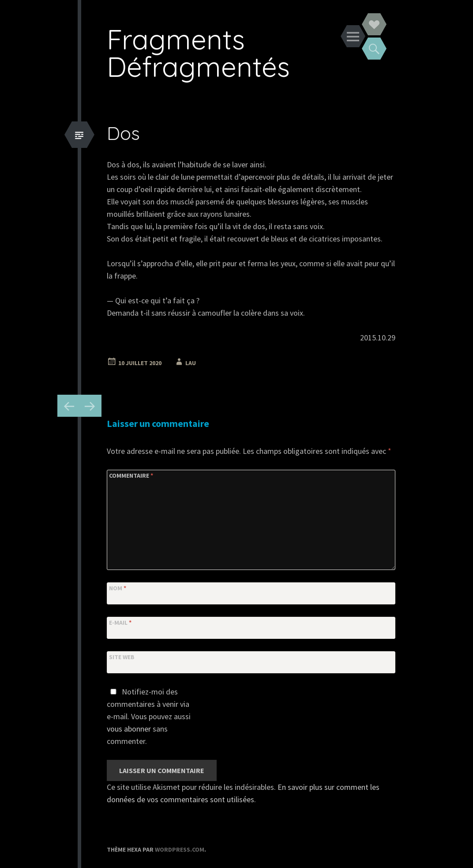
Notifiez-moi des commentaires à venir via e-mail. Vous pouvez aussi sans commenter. (149, 716)
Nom (118, 588)
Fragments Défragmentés (198, 53)
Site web (122, 657)
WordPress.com (180, 849)
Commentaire (131, 476)
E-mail (120, 623)
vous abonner (129, 729)
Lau (191, 363)
